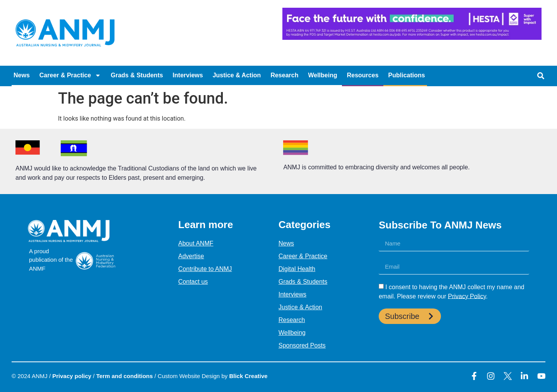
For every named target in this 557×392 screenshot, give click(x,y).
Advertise (191, 256)
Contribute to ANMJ (205, 269)
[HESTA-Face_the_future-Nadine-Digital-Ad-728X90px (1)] (412, 38)
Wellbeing (322, 75)
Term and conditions (125, 376)
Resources (363, 75)
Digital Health (297, 269)
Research (284, 75)
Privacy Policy (467, 296)
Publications (407, 75)
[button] (541, 76)
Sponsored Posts (302, 345)
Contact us (193, 282)
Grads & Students (137, 75)
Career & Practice (70, 75)
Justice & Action (237, 75)
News (22, 75)
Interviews (188, 75)
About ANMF (196, 243)
